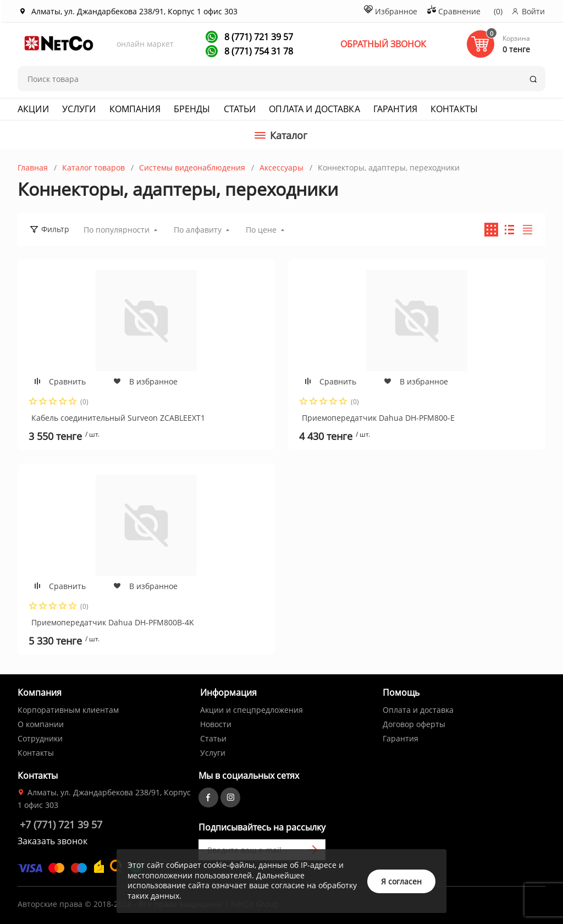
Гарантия (395, 109)
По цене (261, 230)
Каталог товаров (93, 167)
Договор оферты (414, 724)
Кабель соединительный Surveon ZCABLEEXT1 (118, 418)
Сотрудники (40, 738)
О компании (41, 724)
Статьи (240, 109)
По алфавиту (198, 230)
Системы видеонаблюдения (192, 167)
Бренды (192, 109)
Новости (216, 724)
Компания (135, 109)
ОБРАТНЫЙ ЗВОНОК (383, 44)
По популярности (117, 230)
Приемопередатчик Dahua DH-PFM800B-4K (113, 622)
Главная (33, 167)
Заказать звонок (53, 841)
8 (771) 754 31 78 (258, 51)
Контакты (454, 109)
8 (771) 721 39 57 (258, 37)
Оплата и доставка (314, 109)
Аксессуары (281, 167)
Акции (33, 109)
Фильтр (55, 229)
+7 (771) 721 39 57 (61, 824)
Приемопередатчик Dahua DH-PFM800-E (378, 418)
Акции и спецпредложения (252, 710)
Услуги (79, 109)
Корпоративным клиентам (68, 710)
